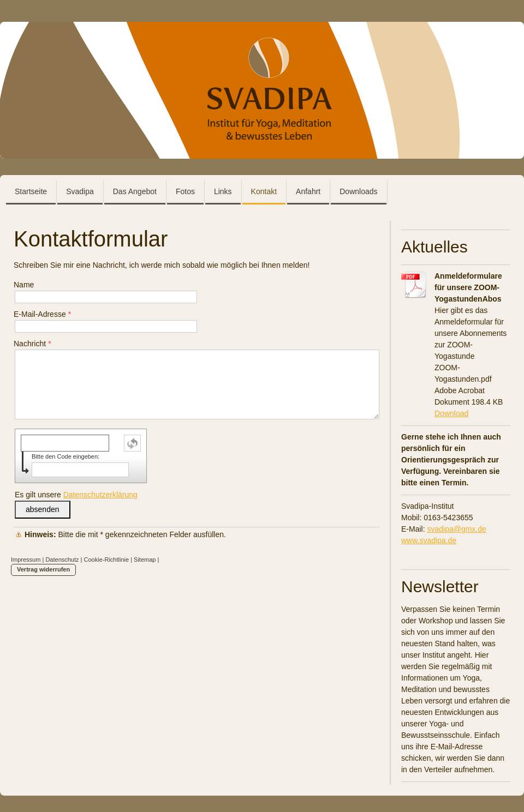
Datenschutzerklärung (100, 495)
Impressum (26, 560)
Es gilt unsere (76, 495)
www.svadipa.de (429, 540)
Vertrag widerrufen (43, 569)
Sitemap (145, 560)
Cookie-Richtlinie (107, 560)
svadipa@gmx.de (456, 529)
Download (451, 413)
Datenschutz (62, 560)
